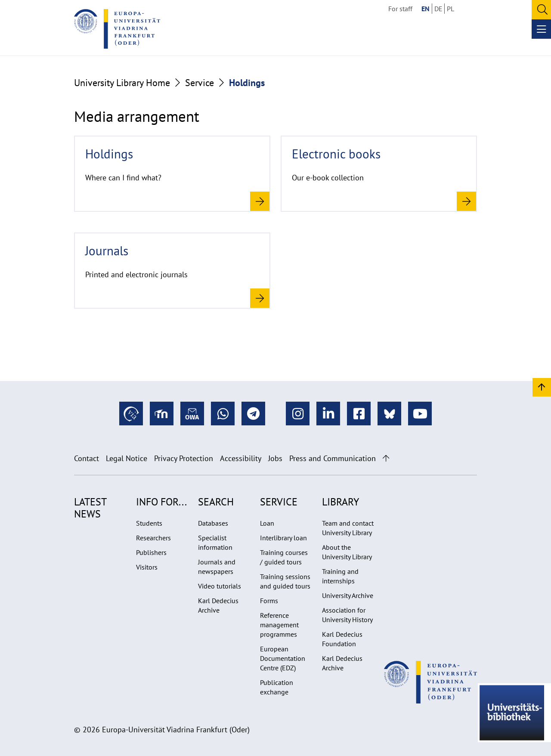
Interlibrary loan (283, 538)
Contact (87, 458)
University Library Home (122, 83)
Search (216, 502)
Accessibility (241, 458)
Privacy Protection (184, 458)
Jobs (275, 458)
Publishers (151, 552)
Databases (213, 523)
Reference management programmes (279, 625)
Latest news (90, 508)
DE (438, 9)
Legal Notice (127, 458)
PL (450, 9)
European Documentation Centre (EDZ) (283, 658)
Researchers (153, 538)
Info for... (161, 502)
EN (426, 9)
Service (200, 83)
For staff (400, 9)
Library (341, 502)
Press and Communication (333, 458)
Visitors (147, 567)
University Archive (348, 595)
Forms (269, 601)
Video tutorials (220, 586)
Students (149, 523)
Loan (267, 523)
